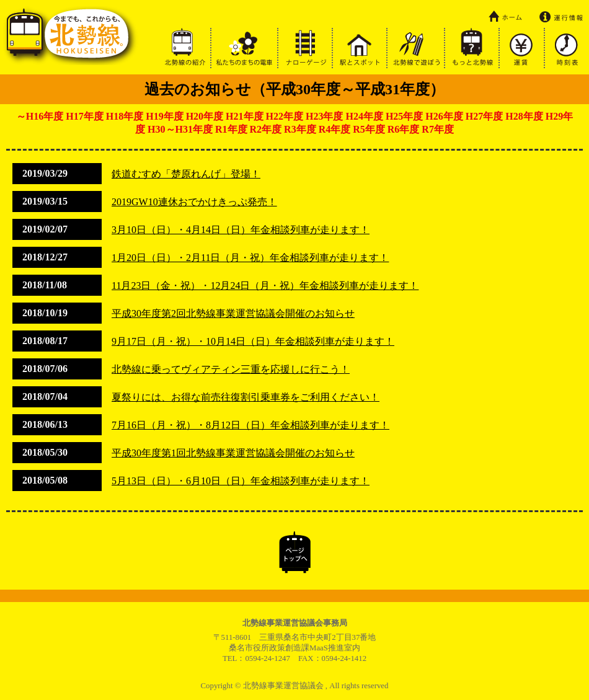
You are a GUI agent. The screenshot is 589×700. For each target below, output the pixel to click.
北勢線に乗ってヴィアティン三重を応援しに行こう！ (231, 369)
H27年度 (484, 116)
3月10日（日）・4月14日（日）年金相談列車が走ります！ (241, 230)
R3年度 (300, 129)
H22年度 (285, 116)
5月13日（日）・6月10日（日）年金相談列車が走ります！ (241, 481)
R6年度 (404, 129)
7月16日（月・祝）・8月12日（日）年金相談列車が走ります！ (250, 425)
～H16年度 (40, 116)
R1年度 (231, 129)
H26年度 (444, 116)
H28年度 (524, 116)
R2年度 (266, 129)
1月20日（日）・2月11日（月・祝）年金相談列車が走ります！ (250, 258)
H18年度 (125, 116)
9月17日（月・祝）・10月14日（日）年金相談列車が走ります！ (253, 341)
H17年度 (84, 116)
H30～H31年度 (180, 129)
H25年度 (404, 116)
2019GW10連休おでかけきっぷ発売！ (194, 202)
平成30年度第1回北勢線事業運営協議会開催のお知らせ (233, 453)
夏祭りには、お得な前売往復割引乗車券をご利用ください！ (246, 397)
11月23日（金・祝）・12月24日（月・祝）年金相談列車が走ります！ (265, 286)
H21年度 (244, 116)
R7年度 (438, 129)
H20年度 (205, 116)
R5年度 (369, 129)
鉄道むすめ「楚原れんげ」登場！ (186, 174)
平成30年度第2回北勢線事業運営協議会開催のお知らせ (233, 313)
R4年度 (335, 129)
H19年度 (164, 116)
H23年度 (324, 116)
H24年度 (364, 116)
